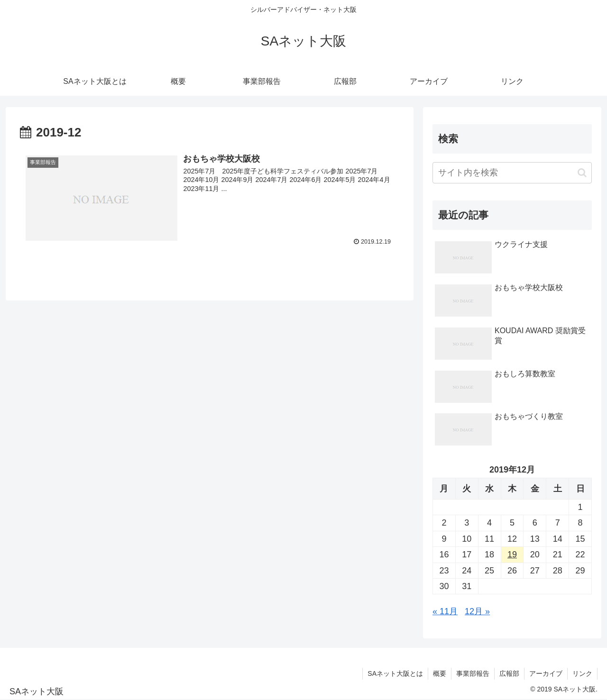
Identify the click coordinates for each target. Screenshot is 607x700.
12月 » (477, 611)
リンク (582, 673)
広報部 (509, 673)
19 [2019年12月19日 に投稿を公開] (512, 555)
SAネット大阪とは (395, 673)
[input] (512, 173)
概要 (440, 673)
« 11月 (445, 611)
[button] (582, 173)
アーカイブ (546, 673)
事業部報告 (473, 673)
